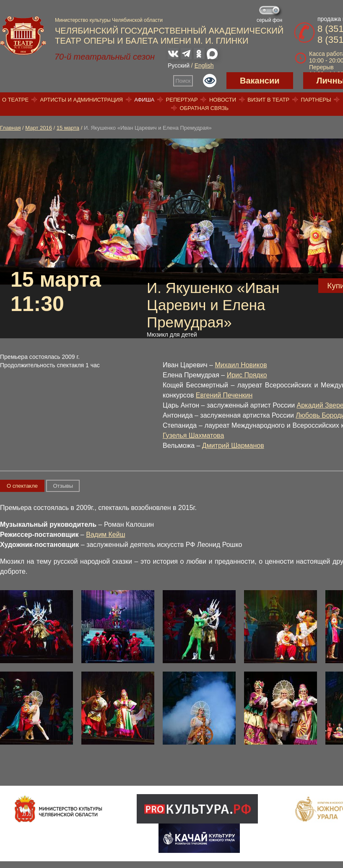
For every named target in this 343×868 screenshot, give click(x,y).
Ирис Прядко (247, 375)
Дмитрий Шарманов (233, 446)
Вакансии (260, 81)
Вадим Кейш (105, 535)
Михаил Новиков (241, 365)
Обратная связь (204, 108)
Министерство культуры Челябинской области (109, 20)
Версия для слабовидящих (210, 81)
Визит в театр (268, 100)
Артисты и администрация (81, 100)
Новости (223, 100)
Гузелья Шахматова (193, 435)
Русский (179, 65)
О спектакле (22, 486)
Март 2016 (39, 128)
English (204, 65)
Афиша (144, 100)
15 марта (68, 128)
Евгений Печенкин (224, 395)
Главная (10, 128)
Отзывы (63, 486)
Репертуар (182, 100)
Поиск (183, 81)
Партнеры (316, 100)
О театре (15, 100)
